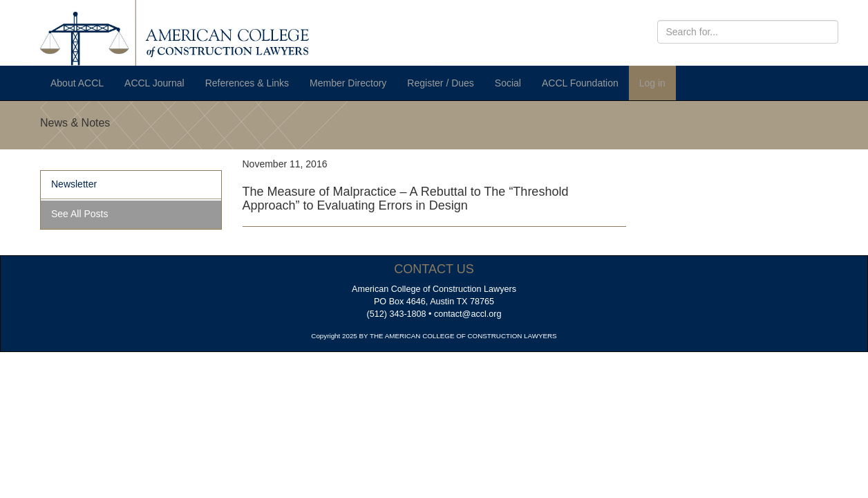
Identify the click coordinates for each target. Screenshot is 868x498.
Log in (652, 83)
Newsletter (74, 184)
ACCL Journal (154, 83)
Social (508, 83)
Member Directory (348, 83)
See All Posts (80, 214)
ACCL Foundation (580, 83)
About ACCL (77, 83)
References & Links (247, 83)
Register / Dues (440, 83)
